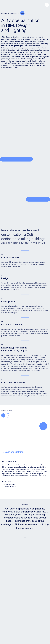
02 (8, 415)
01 (3, 415)
